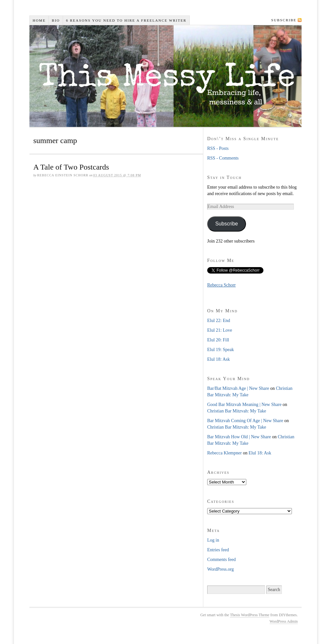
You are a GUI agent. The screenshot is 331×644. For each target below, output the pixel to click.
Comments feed (221, 560)
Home (39, 20)
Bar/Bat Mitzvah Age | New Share (238, 388)
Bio (56, 20)
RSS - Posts (218, 148)
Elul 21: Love (220, 330)
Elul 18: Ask (219, 359)
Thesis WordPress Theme (250, 615)
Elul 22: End (219, 321)
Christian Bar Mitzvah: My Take (237, 411)
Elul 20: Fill (218, 340)
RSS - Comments (223, 158)
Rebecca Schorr (221, 285)
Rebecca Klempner (224, 453)
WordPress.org (220, 569)
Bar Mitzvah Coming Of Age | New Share (245, 421)
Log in (213, 540)
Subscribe (284, 20)
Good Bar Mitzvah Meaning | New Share (244, 405)
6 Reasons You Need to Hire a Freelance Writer (126, 20)
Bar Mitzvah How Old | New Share (239, 437)
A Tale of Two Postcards (71, 167)
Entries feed (218, 550)
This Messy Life (167, 76)
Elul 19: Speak (220, 350)
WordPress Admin (284, 621)
